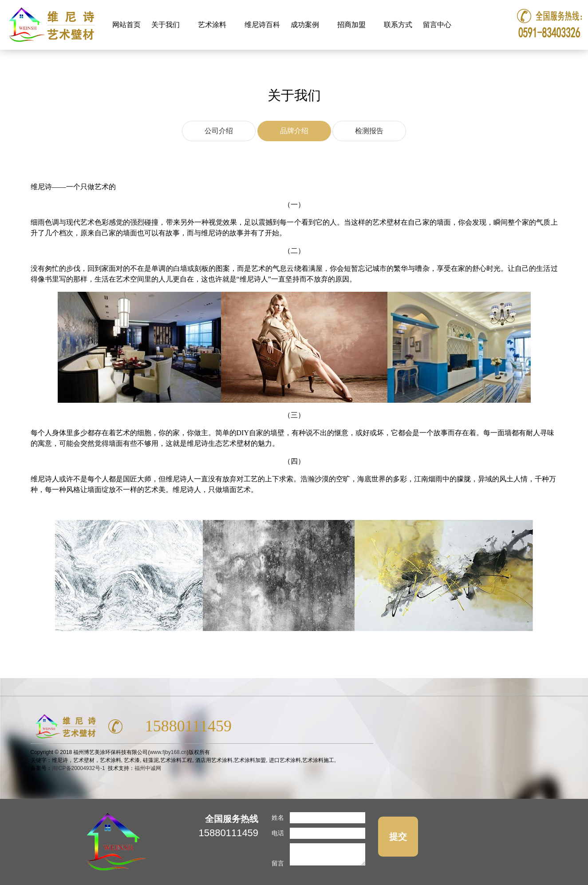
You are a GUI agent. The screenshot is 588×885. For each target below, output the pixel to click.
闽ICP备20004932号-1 (79, 768)
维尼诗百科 (262, 25)
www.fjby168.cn (168, 752)
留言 (278, 863)
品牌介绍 (294, 131)
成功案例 (306, 20)
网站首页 (126, 25)
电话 (278, 833)
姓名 (278, 818)
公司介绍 (219, 131)
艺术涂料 (213, 20)
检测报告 (369, 131)
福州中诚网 (148, 768)
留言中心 (437, 25)
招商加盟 (353, 20)
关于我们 (167, 20)
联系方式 (398, 25)
